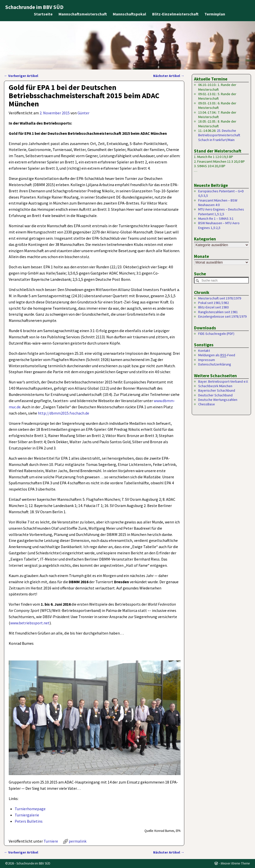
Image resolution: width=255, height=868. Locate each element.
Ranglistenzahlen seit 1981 (218, 312)
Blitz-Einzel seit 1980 (213, 307)
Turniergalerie (27, 815)
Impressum (207, 360)
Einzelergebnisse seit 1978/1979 (222, 317)
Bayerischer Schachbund (217, 391)
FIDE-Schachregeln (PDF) (216, 334)
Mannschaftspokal (129, 14)
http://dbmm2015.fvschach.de (64, 413)
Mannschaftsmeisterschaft (83, 14)
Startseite (43, 14)
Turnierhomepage (30, 809)
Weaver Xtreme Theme (235, 863)
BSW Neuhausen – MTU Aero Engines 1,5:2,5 (219, 225)
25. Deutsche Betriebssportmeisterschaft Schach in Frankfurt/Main (219, 135)
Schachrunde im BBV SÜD (34, 7)
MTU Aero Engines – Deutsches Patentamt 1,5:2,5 (221, 212)
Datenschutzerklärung (215, 364)
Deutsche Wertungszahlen (218, 400)
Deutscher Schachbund (215, 395)
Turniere (51, 841)
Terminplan (215, 14)
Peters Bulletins (29, 821)
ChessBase (207, 404)
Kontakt (204, 351)
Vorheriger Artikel (21, 76)
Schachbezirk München (215, 386)
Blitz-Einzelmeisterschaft (175, 14)
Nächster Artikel (169, 76)
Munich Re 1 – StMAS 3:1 (216, 218)
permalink (78, 841)
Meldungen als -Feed (217, 355)
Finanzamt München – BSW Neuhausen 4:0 (218, 203)
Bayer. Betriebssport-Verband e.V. (223, 382)
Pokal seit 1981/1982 (214, 303)
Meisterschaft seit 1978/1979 (220, 298)
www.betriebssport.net (30, 623)
